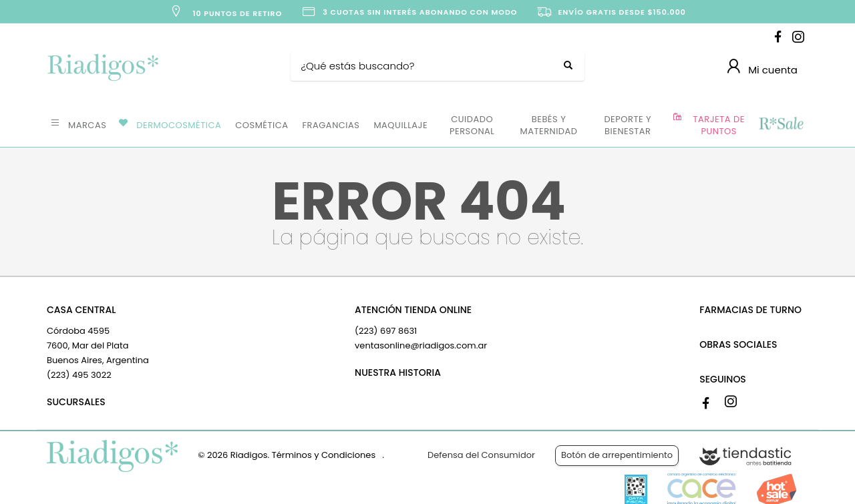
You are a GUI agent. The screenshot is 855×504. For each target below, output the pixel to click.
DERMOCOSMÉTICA (179, 125)
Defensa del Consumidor (481, 455)
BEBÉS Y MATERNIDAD (548, 125)
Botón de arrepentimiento (617, 455)
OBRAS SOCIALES (738, 344)
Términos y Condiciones (324, 455)
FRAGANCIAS (331, 125)
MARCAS (87, 125)
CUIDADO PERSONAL (472, 125)
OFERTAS (781, 124)
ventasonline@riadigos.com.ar (421, 345)
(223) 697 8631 (386, 331)
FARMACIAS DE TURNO (750, 310)
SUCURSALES (76, 402)
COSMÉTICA (262, 125)
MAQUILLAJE (400, 125)
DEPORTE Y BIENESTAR (628, 125)
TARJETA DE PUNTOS (719, 125)
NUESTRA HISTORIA (398, 372)
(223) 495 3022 (79, 375)
